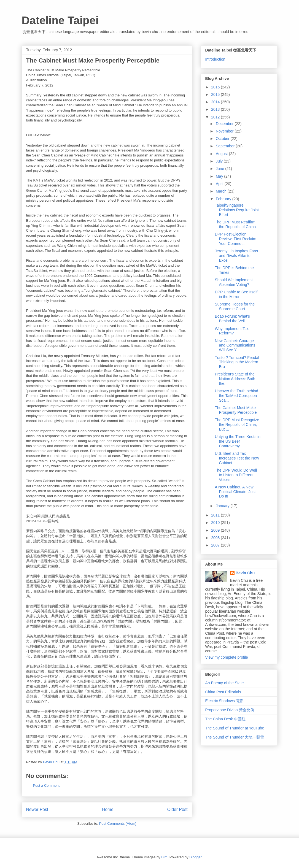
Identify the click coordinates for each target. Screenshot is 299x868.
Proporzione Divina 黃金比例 (230, 710)
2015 (216, 94)
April (220, 184)
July (220, 161)
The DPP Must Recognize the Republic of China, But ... (237, 424)
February (224, 199)
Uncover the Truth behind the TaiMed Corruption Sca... (236, 396)
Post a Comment (46, 785)
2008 (216, 538)
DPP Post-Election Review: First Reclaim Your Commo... (235, 239)
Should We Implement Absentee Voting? (234, 282)
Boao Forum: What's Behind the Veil (232, 319)
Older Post (177, 809)
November (225, 131)
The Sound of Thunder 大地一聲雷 (235, 737)
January (223, 506)
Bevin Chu (245, 573)
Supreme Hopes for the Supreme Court (235, 306)
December (225, 124)
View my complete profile (227, 657)
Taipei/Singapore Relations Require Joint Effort (237, 210)
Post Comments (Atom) (118, 824)
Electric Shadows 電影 (224, 701)
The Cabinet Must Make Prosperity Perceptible (236, 410)
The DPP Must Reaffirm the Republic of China (235, 224)
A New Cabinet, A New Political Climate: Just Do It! (235, 492)
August (222, 154)
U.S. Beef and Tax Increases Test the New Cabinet (237, 458)
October (223, 139)
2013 (216, 109)
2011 (216, 515)
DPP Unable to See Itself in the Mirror (236, 294)
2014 (216, 102)
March (222, 191)
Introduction (215, 59)
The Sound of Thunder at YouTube (235, 728)
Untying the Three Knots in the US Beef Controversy (238, 441)
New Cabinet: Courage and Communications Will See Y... (235, 345)
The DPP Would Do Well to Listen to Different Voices (236, 475)
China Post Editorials (223, 692)
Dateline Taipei (60, 20)
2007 (216, 545)
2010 (216, 523)
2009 (216, 530)
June (220, 169)
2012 (216, 117)
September (226, 146)
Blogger (195, 857)
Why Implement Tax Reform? (232, 331)
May (220, 176)
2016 (216, 87)
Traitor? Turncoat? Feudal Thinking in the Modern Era (237, 362)
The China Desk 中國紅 (225, 719)
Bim (164, 857)
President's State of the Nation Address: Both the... (235, 379)
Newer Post (37, 809)
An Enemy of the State (225, 683)
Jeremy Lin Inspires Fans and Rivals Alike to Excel (236, 256)
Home (108, 809)
